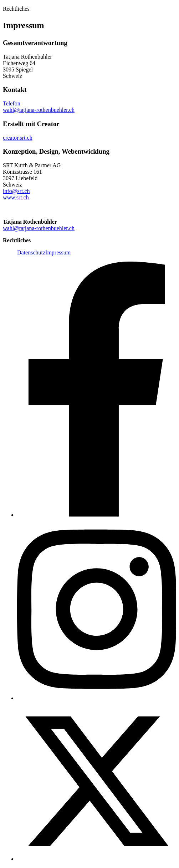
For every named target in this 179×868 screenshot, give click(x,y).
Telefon (12, 103)
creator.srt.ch (18, 138)
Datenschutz (31, 252)
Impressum (58, 252)
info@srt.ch (16, 191)
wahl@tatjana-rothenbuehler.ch (39, 110)
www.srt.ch (16, 197)
